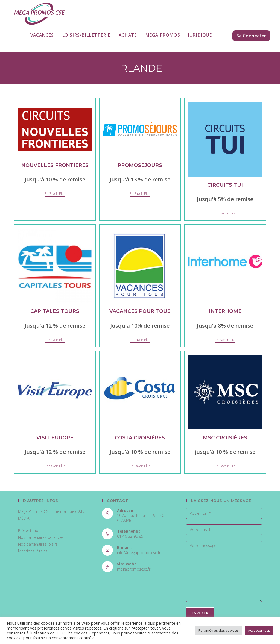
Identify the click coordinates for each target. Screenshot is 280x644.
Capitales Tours (55, 311)
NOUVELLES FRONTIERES (55, 165)
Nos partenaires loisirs (38, 544)
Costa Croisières (140, 438)
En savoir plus (55, 194)
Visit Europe (55, 438)
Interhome (225, 311)
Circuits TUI (225, 185)
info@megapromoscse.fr (139, 553)
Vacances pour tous (140, 311)
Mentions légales (33, 551)
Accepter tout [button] (259, 630)
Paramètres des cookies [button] (218, 630)
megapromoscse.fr (134, 569)
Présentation (29, 530)
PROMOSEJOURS (140, 165)
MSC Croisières (225, 438)
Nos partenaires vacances (41, 537)
